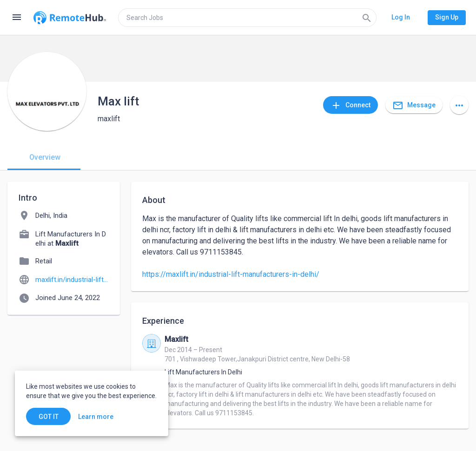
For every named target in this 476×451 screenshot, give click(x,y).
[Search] (367, 18)
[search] (247, 18)
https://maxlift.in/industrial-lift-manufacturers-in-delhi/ (231, 274)
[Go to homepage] (70, 18)
